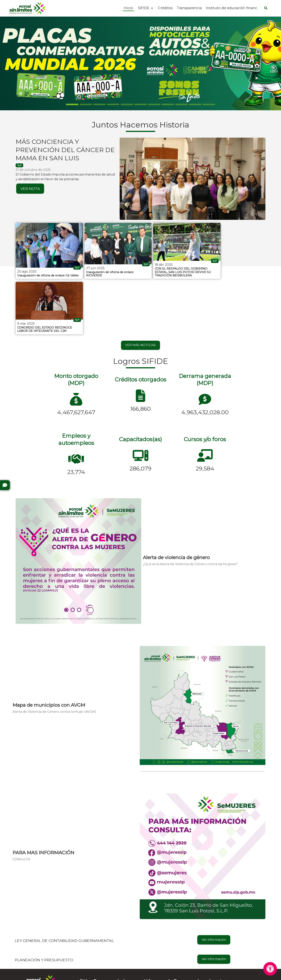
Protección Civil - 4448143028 (167, 931)
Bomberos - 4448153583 (162, 938)
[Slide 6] (154, 104)
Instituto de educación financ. (232, 8)
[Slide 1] (86, 104)
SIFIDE (144, 8)
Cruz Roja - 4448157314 (162, 945)
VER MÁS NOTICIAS (140, 286)
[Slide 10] (209, 104)
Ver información (214, 881)
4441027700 (218, 931)
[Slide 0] (72, 104)
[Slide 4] (127, 104)
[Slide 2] (100, 104)
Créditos (165, 8)
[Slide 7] (168, 104)
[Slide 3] (113, 104)
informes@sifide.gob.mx (227, 938)
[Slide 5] (140, 104)
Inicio (128, 8)
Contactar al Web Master (175, 974)
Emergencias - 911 (157, 958)
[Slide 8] (181, 104)
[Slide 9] (195, 104)
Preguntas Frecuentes (32, 938)
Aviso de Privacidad (138, 974)
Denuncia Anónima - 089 (163, 951)
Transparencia (189, 8)
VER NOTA (30, 189)
